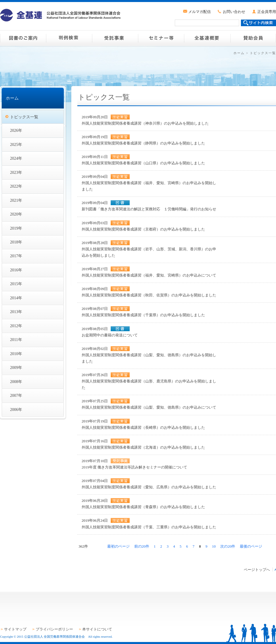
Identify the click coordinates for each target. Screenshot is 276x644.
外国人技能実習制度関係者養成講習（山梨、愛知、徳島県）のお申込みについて (149, 407)
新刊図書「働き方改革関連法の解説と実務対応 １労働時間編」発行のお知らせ (149, 209)
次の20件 (228, 546)
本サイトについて (97, 629)
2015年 (16, 284)
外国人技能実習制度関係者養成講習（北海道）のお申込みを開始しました (143, 447)
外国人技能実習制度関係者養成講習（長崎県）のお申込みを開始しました (143, 427)
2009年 (16, 367)
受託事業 (115, 38)
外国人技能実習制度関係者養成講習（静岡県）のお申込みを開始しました (143, 143)
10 (214, 546)
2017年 (16, 256)
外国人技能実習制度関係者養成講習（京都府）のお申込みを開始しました (143, 229)
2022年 (16, 186)
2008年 (16, 382)
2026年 (16, 130)
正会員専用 (267, 12)
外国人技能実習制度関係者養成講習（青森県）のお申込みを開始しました (143, 507)
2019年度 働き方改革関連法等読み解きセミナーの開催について (134, 467)
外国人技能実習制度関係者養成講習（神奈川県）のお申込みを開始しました (145, 123)
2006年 (16, 409)
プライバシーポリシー (54, 629)
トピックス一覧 (24, 117)
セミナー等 (161, 38)
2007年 (16, 395)
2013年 (16, 312)
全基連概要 (207, 38)
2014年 (16, 298)
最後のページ (251, 546)
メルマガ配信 (200, 12)
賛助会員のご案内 (253, 38)
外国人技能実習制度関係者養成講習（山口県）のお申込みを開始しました (143, 163)
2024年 (16, 158)
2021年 (16, 200)
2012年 (16, 326)
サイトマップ (15, 629)
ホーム (239, 53)
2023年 (16, 172)
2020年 (16, 214)
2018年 (16, 242)
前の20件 (142, 546)
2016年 (16, 270)
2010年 (16, 354)
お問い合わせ (234, 12)
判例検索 (69, 38)
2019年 (16, 228)
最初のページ (118, 546)
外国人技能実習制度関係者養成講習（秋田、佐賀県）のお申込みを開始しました (149, 295)
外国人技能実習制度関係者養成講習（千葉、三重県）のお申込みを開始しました (149, 527)
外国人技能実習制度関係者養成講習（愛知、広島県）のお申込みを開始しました (149, 487)
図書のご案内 (23, 38)
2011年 (16, 340)
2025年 (16, 144)
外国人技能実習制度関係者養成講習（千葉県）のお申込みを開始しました (143, 315)
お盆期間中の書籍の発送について (110, 335)
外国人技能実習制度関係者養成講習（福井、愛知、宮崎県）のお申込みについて (149, 275)
